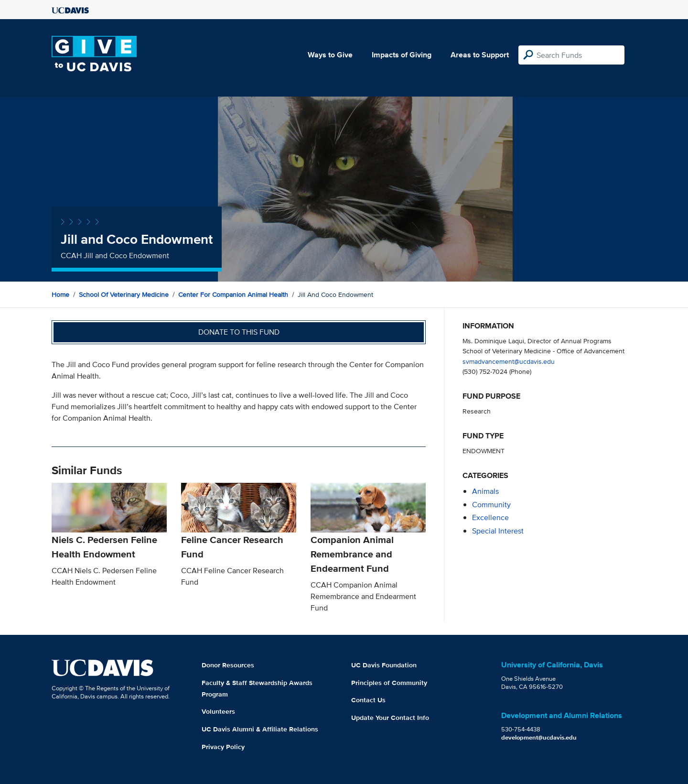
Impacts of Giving (402, 55)
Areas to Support (480, 55)
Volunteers (218, 711)
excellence (490, 517)
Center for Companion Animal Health (233, 294)
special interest (498, 531)
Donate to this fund (239, 332)
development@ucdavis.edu (539, 737)
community (491, 505)
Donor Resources (228, 665)
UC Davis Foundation (384, 665)
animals (485, 491)
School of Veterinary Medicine (124, 294)
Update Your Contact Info (390, 718)
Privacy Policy (223, 747)
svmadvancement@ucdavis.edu (509, 361)
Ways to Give (330, 55)
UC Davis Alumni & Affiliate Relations (260, 729)
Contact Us (368, 700)
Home (60, 294)
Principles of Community (389, 683)
